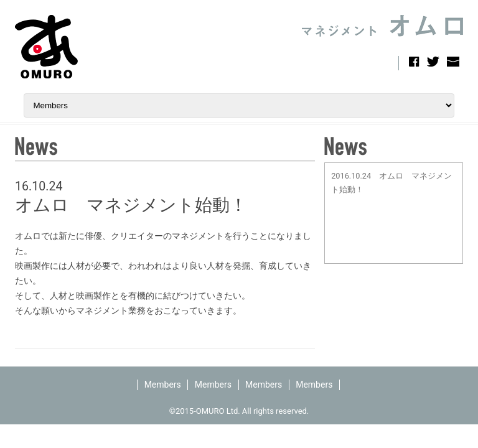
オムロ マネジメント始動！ (131, 205)
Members (163, 385)
